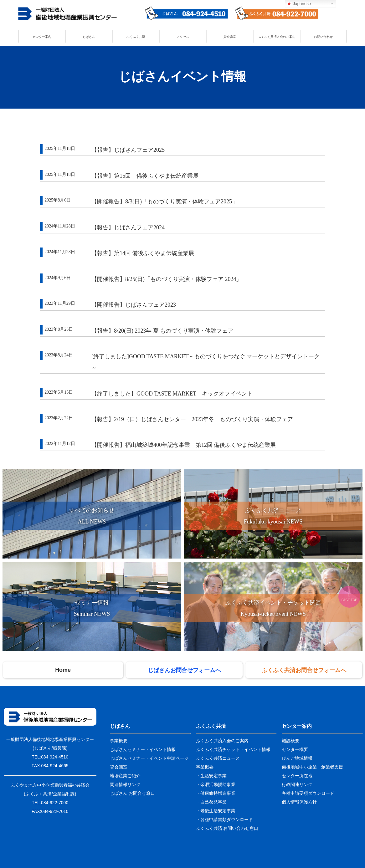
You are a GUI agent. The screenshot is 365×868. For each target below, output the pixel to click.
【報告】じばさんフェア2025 (128, 150)
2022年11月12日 (60, 444)
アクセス (183, 37)
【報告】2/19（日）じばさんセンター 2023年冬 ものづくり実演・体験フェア (192, 419)
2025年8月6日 (58, 200)
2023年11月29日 (60, 303)
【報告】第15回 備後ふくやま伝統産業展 (145, 176)
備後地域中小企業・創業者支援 (312, 767)
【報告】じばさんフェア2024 (128, 227)
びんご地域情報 (297, 758)
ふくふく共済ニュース (218, 758)
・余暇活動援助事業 (216, 784)
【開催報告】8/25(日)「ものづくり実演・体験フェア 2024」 (167, 279)
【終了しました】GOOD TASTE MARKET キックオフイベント (172, 394)
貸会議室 (230, 37)
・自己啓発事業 (211, 802)
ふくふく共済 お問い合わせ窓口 (227, 828)
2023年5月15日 (59, 392)
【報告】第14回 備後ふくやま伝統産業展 (143, 253)
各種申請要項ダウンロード (308, 793)
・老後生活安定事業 (216, 811)
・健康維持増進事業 (216, 793)
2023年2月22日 (59, 418)
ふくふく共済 (136, 37)
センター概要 (295, 749)
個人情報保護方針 (299, 802)
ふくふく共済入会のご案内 (277, 37)
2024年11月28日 (60, 226)
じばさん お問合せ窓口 (132, 793)
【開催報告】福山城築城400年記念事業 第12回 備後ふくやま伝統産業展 (184, 445)
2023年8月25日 (59, 329)
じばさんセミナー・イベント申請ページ (149, 758)
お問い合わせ (323, 37)
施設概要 (290, 741)
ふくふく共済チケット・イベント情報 (233, 749)
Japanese (299, 4)
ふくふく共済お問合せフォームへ (304, 670)
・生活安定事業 (211, 776)
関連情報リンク (125, 784)
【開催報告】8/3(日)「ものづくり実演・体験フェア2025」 (165, 202)
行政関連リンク (297, 784)
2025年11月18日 (60, 148)
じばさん (89, 37)
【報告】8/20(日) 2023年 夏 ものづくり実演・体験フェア (162, 331)
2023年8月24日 (59, 355)
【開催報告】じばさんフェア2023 (134, 305)
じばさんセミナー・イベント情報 (143, 749)
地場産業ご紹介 (125, 776)
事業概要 (119, 741)
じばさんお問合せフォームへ (184, 670)
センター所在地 (297, 776)
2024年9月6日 (58, 278)
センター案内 (42, 37)
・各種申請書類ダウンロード (224, 819)
